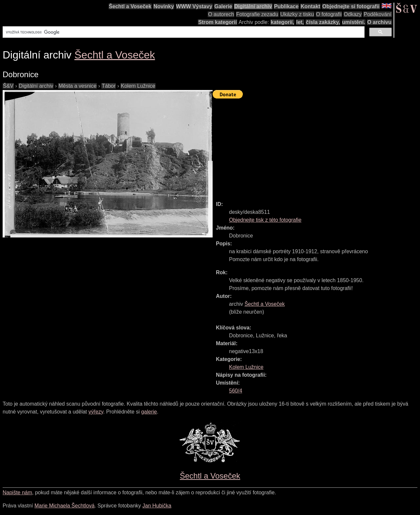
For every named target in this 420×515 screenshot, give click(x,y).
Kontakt (310, 6)
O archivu (379, 22)
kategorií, (282, 22)
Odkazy (353, 14)
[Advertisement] (316, 147)
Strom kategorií (217, 22)
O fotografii (329, 14)
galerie (149, 412)
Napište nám (17, 493)
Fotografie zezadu (257, 14)
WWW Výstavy (194, 6)
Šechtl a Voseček (130, 6)
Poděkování (378, 14)
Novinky (164, 6)
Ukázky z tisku (297, 14)
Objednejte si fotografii (351, 6)
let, (300, 22)
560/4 (236, 391)
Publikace (286, 6)
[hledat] (183, 32)
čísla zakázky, (323, 22)
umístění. (354, 22)
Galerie (223, 6)
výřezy (96, 412)
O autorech (221, 14)
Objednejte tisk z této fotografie (265, 220)
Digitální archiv (253, 6)
